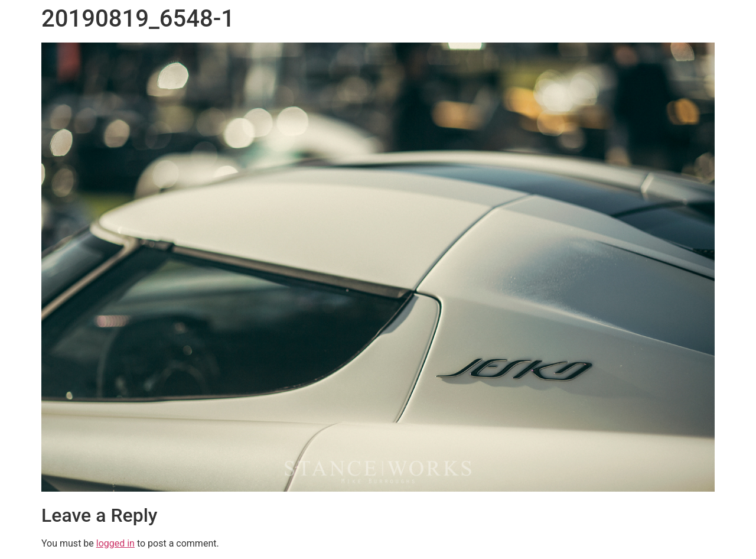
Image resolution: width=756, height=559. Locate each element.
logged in (115, 543)
